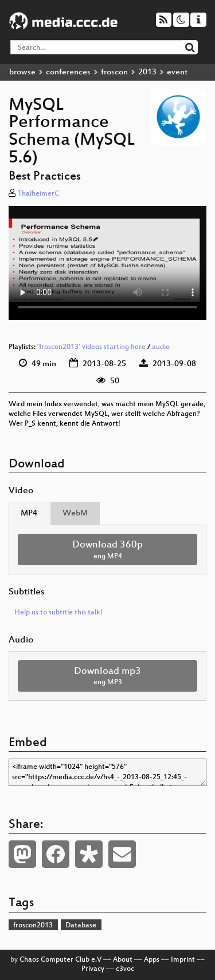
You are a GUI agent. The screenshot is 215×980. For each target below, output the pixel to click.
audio (161, 347)
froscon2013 (33, 926)
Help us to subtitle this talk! (58, 613)
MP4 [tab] (29, 513)
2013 (147, 72)
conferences (68, 72)
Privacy (93, 969)
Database (81, 926)
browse (22, 72)
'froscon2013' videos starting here (91, 347)
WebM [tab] (75, 513)
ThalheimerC (38, 194)
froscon (114, 72)
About (123, 960)
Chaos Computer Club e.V (60, 960)
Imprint (183, 960)
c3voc (125, 969)
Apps (152, 960)
